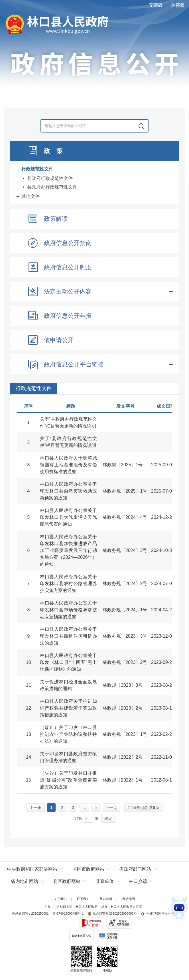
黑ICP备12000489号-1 (68, 913)
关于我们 (60, 899)
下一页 (111, 808)
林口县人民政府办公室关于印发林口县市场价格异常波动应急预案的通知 (68, 610)
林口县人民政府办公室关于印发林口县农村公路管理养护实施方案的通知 (68, 584)
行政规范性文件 (37, 169)
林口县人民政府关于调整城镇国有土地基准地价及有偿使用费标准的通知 (68, 465)
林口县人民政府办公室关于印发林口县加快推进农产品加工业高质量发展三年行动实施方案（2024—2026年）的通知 (68, 550)
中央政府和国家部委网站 (32, 869)
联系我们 (83, 899)
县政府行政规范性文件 (50, 178)
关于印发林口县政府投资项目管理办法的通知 (68, 757)
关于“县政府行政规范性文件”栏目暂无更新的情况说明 (68, 442)
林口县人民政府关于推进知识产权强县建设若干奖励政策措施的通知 (68, 708)
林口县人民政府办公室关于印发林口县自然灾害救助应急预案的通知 (68, 491)
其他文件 (31, 196)
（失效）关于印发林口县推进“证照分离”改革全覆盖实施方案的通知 (68, 780)
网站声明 (106, 899)
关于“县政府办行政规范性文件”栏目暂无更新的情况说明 (68, 422)
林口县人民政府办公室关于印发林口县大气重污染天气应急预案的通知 (68, 517)
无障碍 (156, 5)
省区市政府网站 (88, 869)
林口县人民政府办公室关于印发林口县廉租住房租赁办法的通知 (68, 636)
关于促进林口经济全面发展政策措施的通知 (68, 685)
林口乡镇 (138, 881)
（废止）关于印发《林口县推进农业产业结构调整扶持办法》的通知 (68, 734)
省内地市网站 (25, 881)
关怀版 (178, 5)
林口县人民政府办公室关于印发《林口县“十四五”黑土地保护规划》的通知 (68, 662)
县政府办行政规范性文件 (52, 187)
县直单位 (105, 881)
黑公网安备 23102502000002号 (112, 913)
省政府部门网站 (135, 869)
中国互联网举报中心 (157, 913)
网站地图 (129, 899)
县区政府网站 (67, 881)
